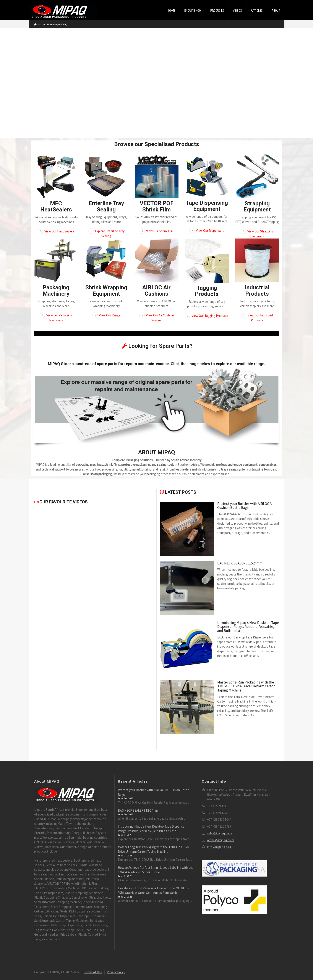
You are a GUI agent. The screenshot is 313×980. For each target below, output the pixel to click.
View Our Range (110, 315)
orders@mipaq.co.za (221, 840)
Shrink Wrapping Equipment (106, 291)
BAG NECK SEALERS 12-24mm (240, 563)
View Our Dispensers (210, 231)
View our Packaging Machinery (59, 318)
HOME (172, 11)
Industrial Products (257, 291)
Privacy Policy (116, 972)
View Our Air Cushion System (160, 318)
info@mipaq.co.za (219, 847)
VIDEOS (237, 11)
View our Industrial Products (260, 318)
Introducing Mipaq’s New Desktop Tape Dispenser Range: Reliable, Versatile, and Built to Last (248, 627)
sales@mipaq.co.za (220, 833)
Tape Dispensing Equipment (207, 206)
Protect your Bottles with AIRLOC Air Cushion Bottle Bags (246, 506)
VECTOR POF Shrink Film (157, 206)
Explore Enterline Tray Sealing (110, 234)
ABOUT (276, 11)
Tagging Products (207, 291)
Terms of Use (93, 972)
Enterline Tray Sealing (106, 206)
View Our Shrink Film (160, 231)
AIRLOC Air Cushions (156, 291)
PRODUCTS (217, 11)
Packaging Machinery (56, 291)
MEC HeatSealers (56, 207)
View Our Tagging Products (210, 316)
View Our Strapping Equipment (260, 234)
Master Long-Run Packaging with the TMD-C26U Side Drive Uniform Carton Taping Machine (246, 686)
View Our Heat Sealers (59, 231)
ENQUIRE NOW (193, 11)
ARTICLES (257, 11)
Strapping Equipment (257, 207)
